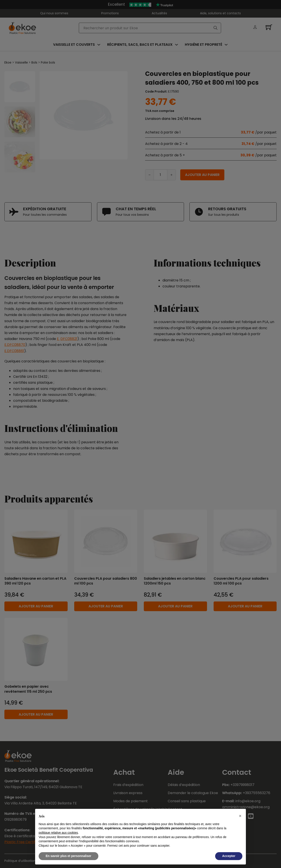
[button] (240, 816)
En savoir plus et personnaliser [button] (68, 856)
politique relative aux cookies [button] (58, 833)
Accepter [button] (229, 856)
